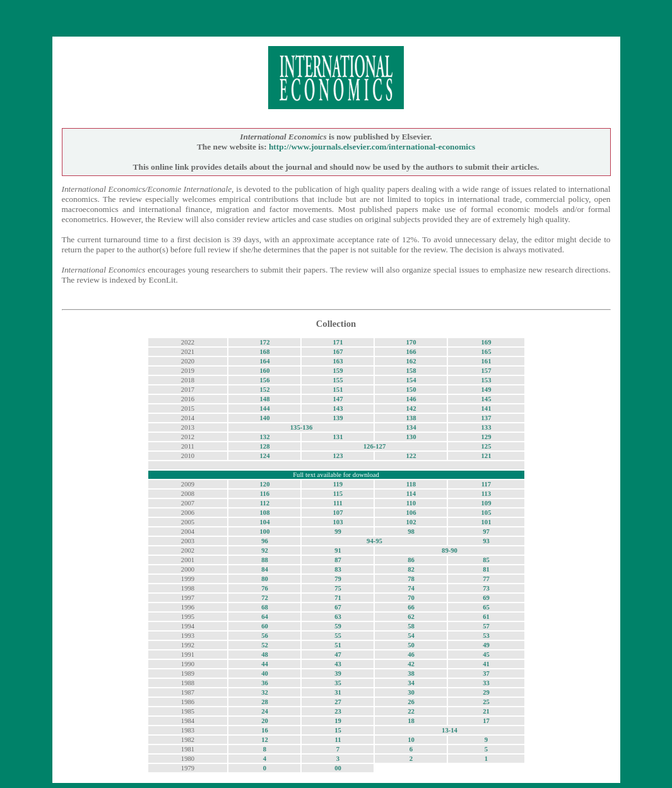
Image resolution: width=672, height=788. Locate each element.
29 (486, 692)
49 (486, 645)
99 (338, 532)
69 (486, 598)
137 (486, 418)
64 (265, 617)
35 (338, 683)
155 (338, 380)
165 (486, 352)
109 (486, 503)
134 (411, 427)
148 (264, 399)
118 (411, 484)
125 (486, 446)
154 (411, 380)
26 (411, 702)
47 (338, 655)
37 (486, 673)
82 (411, 569)
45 (486, 655)
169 (486, 342)
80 (265, 579)
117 (486, 484)
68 (265, 607)
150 (411, 390)
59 (338, 626)
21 (486, 711)
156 (264, 380)
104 (264, 522)
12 (265, 740)
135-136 (302, 427)
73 (486, 588)
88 (265, 560)
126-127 (375, 446)
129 (486, 437)
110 (411, 503)
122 (411, 456)
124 (264, 456)
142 (411, 409)
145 (486, 399)
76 (265, 588)
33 (486, 683)
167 (338, 352)
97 (486, 532)
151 (338, 390)
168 (264, 352)
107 (338, 513)
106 (411, 513)
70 (411, 598)
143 (338, 409)
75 (338, 588)
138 (411, 418)
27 (338, 702)
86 (411, 560)
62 (411, 617)
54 (411, 636)
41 (486, 664)
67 (338, 607)
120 (264, 484)
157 (486, 371)
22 (411, 711)
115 (338, 494)
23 (338, 711)
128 (264, 446)
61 (486, 617)
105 (486, 513)
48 (265, 655)
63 (338, 617)
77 (486, 579)
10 (411, 740)
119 (338, 484)
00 (338, 768)
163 (338, 361)
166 (411, 352)
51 (338, 645)
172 (264, 342)
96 (265, 541)
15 (338, 730)
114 (411, 494)
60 (265, 626)
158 (411, 371)
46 (411, 655)
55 (338, 636)
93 (486, 541)
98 (411, 532)
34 (411, 683)
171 (338, 342)
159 (338, 371)
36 (265, 683)
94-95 (374, 541)
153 (486, 380)
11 (338, 740)
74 (411, 588)
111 (338, 503)
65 (486, 607)
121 (486, 456)
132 (264, 437)
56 (265, 636)
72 (265, 598)
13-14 (450, 730)
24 (265, 711)
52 (265, 645)
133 (486, 427)
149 (486, 390)
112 (265, 503)
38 (411, 673)
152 (264, 390)
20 (265, 721)
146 (411, 399)
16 (265, 730)
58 (411, 626)
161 (486, 361)
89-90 (450, 550)
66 (411, 607)
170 (411, 342)
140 (264, 418)
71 (338, 598)
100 (264, 532)
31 (338, 692)
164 (264, 361)
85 (486, 560)
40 (265, 673)
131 (338, 437)
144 (264, 409)
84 (265, 569)
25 (486, 702)
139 (338, 418)
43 (338, 664)
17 (486, 721)
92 (265, 550)
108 (264, 513)
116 (265, 494)
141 (486, 409)
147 (338, 399)
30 (411, 692)
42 (411, 664)
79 (338, 579)
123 (338, 456)
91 (338, 550)
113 (486, 494)
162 (411, 361)
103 (338, 522)
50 (411, 645)
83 (338, 569)
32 (265, 692)
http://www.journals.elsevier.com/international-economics (372, 147)
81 (486, 569)
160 (264, 371)
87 (338, 560)
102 (411, 522)
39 (338, 673)
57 (486, 626)
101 (486, 522)
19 (338, 721)
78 (411, 579)
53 (486, 636)
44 (265, 664)
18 (411, 721)
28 (265, 702)
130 (411, 437)
